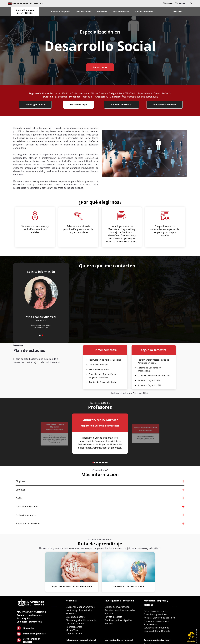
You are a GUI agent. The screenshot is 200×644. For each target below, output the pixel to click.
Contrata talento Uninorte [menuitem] (157, 631)
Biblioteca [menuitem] (71, 614)
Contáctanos (100, 67)
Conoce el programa (61, 12)
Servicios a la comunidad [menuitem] (156, 628)
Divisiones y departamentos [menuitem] (80, 607)
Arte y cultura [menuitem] (151, 624)
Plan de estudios (84, 12)
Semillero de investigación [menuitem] (118, 620)
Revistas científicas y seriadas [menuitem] (120, 610)
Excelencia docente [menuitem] (76, 617)
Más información (121, 12)
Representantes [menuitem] (74, 627)
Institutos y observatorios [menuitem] (79, 610)
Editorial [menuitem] (109, 614)
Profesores (102, 12)
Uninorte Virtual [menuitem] (74, 633)
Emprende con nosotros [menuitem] (156, 621)
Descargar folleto (35, 105)
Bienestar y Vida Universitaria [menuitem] (81, 620)
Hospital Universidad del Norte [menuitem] (160, 618)
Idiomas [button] (168, 4)
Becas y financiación (165, 105)
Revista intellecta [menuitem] (113, 617)
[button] (191, 4)
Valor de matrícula (122, 105)
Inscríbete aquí (78, 105)
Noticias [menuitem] (109, 623)
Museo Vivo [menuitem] (72, 630)
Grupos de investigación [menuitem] (117, 607)
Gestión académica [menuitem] (76, 623)
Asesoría (177, 11)
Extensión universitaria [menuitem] (155, 611)
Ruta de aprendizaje (144, 12)
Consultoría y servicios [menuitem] (155, 614)
